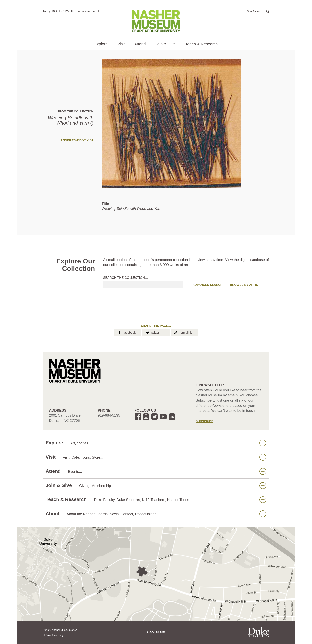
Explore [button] (101, 44)
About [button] (156, 514)
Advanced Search (207, 285)
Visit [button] (121, 44)
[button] (258, 11)
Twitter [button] (152, 332)
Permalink (183, 332)
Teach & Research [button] (201, 44)
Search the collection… (126, 278)
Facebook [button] (126, 332)
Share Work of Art (77, 139)
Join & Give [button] (166, 44)
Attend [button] (140, 44)
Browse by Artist (245, 285)
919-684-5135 (109, 415)
